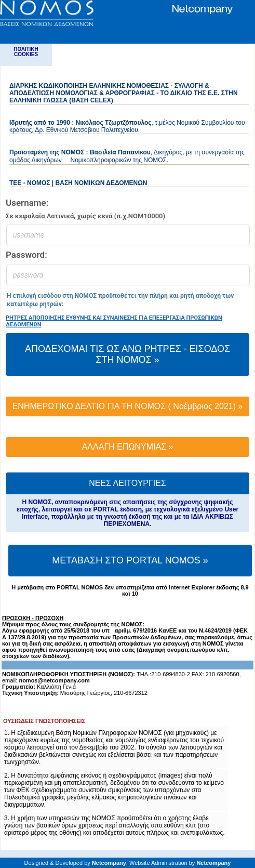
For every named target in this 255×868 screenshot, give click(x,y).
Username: (27, 203)
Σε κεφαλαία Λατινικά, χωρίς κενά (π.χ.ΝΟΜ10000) (85, 216)
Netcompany (109, 863)
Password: (26, 255)
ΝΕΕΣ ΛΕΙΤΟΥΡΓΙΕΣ (128, 483)
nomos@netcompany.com (54, 680)
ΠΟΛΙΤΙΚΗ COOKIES (26, 52)
